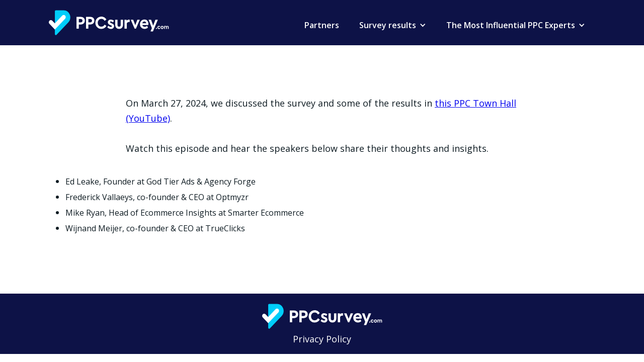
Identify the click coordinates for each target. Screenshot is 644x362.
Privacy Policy (322, 339)
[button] (393, 25)
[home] (109, 23)
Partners (322, 25)
